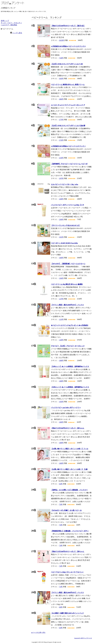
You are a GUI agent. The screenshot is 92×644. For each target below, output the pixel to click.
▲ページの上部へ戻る (38, 632)
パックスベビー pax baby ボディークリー (66, 408)
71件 (61, 587)
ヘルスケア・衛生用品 (9, 25)
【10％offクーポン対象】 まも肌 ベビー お (66, 510)
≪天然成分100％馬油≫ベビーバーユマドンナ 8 (68, 46)
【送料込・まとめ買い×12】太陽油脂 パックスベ (69, 490)
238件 (61, 199)
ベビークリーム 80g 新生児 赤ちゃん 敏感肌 (67, 284)
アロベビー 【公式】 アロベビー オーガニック (68, 346)
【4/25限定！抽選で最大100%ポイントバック (67, 613)
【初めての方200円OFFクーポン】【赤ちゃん (68, 428)
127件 (61, 299)
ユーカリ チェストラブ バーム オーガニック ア (68, 105)
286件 (61, 99)
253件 (61, 158)
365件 (61, 79)
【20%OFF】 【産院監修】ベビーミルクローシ (68, 264)
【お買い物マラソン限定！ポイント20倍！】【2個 (69, 469)
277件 (61, 120)
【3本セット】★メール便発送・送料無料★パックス (70, 387)
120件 (61, 340)
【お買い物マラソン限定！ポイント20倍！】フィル (70, 449)
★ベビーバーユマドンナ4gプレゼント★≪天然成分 (70, 325)
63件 (61, 628)
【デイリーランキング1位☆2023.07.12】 (66, 225)
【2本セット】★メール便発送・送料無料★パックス (70, 366)
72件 (61, 566)
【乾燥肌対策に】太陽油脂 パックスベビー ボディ (70, 531)
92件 (61, 484)
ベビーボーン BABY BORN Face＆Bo (64, 243)
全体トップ (5, 21)
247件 (61, 178)
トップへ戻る (17, 33)
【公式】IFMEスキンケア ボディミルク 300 (67, 64)
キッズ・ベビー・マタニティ (11, 23)
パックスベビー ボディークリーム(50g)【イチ (68, 205)
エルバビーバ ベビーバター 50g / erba (65, 184)
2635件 (62, 40)
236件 (61, 219)
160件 (61, 258)
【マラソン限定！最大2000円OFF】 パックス (67, 305)
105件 (61, 402)
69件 (61, 607)
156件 (61, 278)
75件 (61, 504)
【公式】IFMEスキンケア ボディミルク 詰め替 (68, 126)
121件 (61, 319)
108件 (61, 360)
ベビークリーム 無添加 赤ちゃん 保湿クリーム (68, 85)
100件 (61, 422)
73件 (61, 546)
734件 (61, 58)
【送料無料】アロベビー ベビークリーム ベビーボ (69, 164)
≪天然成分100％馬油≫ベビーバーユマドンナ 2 (68, 146)
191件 (61, 237)
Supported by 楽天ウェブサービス (83, 638)
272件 (61, 140)
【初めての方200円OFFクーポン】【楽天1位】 (68, 26)
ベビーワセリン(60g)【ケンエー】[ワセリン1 (67, 572)
